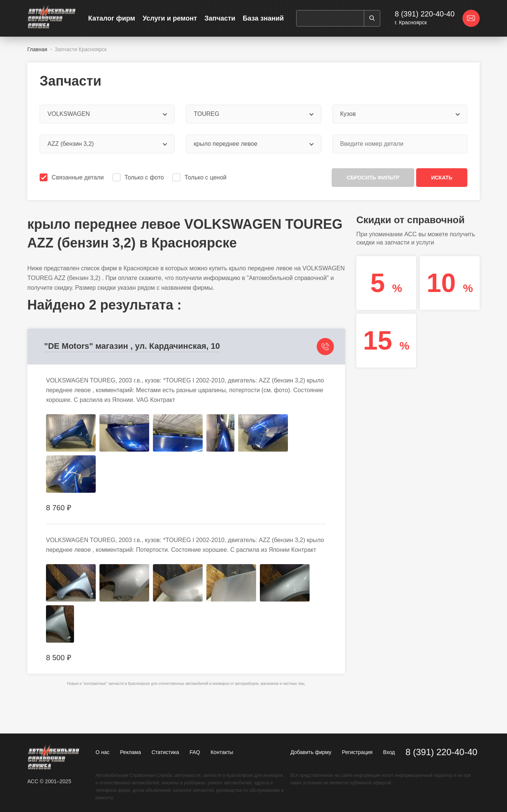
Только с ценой (200, 177)
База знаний (263, 18)
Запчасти (220, 18)
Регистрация (357, 752)
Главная (37, 49)
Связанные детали (72, 177)
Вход (389, 752)
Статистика (165, 752)
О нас (102, 752)
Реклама (130, 752)
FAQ (195, 752)
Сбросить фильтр (373, 178)
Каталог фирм (112, 18)
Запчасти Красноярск (81, 49)
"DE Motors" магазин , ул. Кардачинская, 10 (132, 346)
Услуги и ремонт (170, 18)
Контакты (222, 752)
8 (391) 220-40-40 (425, 14)
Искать (442, 178)
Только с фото (139, 177)
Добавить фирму (311, 752)
